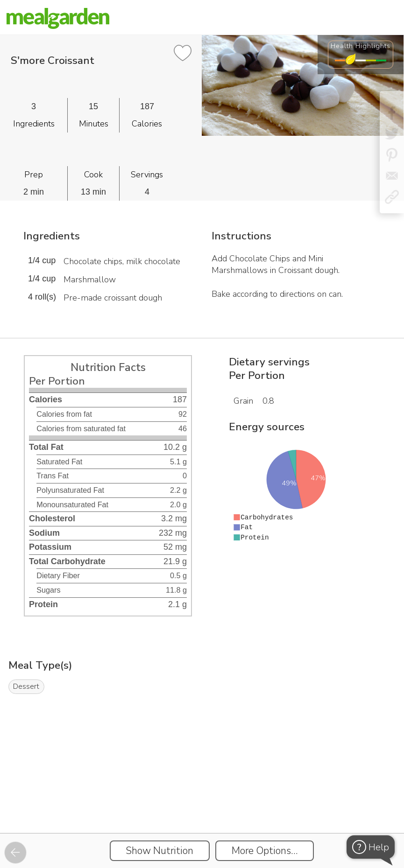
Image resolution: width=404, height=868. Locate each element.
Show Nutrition (159, 851)
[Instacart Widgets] (202, 801)
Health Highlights (361, 46)
